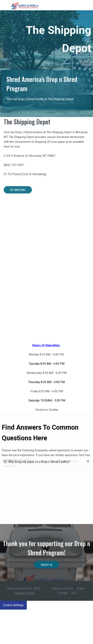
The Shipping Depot (27, 124)
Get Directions (18, 206)
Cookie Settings (13, 605)
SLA (74, 593)
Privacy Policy (25, 593)
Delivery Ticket (63, 589)
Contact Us (47, 579)
